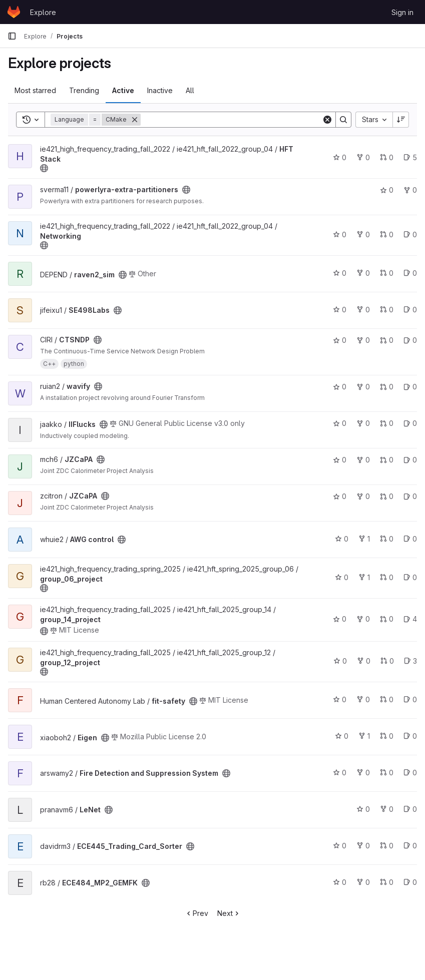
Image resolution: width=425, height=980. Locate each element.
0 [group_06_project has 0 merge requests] (387, 577)
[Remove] (135, 120)
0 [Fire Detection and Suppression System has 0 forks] (363, 773)
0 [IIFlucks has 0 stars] (340, 423)
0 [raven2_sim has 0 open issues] (410, 273)
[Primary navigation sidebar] (12, 36)
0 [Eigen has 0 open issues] (410, 736)
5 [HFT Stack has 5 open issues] (410, 157)
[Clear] (327, 120)
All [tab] (190, 90)
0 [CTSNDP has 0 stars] (340, 340)
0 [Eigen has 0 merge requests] (387, 736)
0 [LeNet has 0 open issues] (410, 809)
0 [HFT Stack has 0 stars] (340, 157)
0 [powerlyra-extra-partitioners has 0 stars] (387, 190)
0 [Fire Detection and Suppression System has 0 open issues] (410, 773)
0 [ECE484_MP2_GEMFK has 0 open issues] (410, 882)
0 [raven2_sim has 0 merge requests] (387, 273)
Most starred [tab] (35, 90)
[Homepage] (14, 12)
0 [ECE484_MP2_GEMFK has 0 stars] (340, 882)
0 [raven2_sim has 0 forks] (363, 273)
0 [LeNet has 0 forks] (387, 809)
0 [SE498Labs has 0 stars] (340, 310)
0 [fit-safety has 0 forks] (363, 699)
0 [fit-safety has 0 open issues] (410, 699)
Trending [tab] (84, 90)
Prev (196, 913)
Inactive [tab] (160, 90)
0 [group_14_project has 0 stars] (340, 619)
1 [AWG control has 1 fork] (364, 539)
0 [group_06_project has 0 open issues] (410, 577)
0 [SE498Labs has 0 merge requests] (387, 310)
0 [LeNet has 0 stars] (363, 809)
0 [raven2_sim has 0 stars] (340, 273)
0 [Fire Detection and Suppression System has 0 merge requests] (387, 773)
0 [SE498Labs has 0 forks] (363, 310)
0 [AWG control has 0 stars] (342, 539)
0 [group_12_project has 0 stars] (340, 661)
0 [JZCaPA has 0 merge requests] (387, 460)
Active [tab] (123, 90)
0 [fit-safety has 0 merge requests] (387, 699)
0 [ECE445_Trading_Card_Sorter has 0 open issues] (410, 846)
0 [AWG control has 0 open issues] (410, 539)
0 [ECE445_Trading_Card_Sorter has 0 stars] (340, 846)
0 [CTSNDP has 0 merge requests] (387, 340)
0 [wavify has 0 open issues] (410, 387)
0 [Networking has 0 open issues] (410, 234)
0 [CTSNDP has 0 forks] (363, 340)
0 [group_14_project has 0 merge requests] (387, 619)
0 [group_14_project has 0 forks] (363, 619)
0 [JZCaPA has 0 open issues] (410, 460)
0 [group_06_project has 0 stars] (342, 577)
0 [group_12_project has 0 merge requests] (387, 661)
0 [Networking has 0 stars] (340, 234)
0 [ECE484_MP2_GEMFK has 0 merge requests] (387, 882)
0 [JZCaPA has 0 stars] (340, 460)
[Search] (231, 120)
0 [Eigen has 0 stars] (342, 736)
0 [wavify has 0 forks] (363, 387)
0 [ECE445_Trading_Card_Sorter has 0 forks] (363, 846)
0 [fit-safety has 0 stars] (340, 699)
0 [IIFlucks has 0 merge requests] (387, 423)
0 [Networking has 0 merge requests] (387, 234)
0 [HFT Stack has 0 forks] (363, 157)
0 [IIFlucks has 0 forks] (363, 423)
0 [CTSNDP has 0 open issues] (410, 340)
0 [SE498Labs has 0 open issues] (410, 310)
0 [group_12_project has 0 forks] (364, 661)
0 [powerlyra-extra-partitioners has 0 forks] (410, 190)
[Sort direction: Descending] (401, 120)
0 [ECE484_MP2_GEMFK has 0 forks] (363, 882)
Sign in (402, 12)
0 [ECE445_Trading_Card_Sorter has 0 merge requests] (387, 846)
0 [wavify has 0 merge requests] (387, 387)
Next (229, 913)
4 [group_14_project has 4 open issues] (410, 619)
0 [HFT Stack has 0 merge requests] (387, 157)
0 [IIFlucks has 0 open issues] (410, 423)
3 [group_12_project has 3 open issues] (410, 661)
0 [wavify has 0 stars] (340, 387)
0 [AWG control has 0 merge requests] (387, 539)
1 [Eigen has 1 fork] (364, 736)
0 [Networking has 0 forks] (363, 234)
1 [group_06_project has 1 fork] (364, 577)
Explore (43, 12)
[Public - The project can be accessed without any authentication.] (44, 168)
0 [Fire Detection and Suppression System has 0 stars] (340, 773)
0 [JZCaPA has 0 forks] (363, 460)
